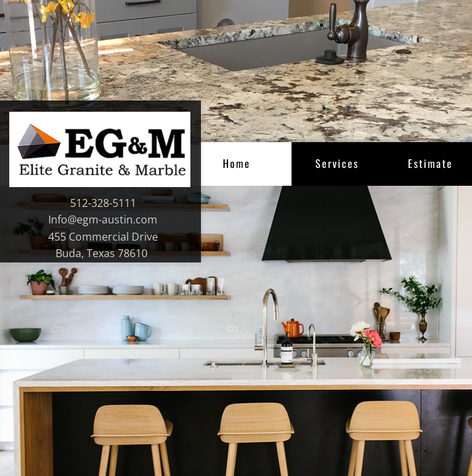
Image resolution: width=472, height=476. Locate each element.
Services (337, 163)
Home (237, 163)
